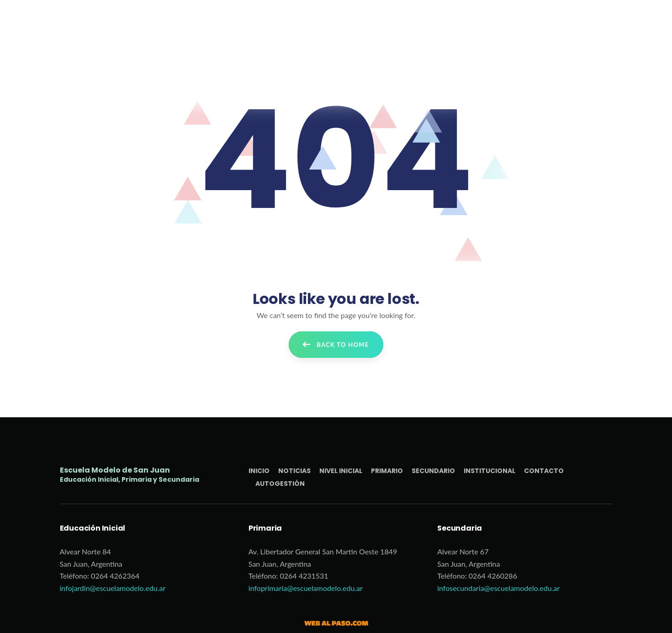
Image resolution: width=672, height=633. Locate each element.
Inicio (259, 471)
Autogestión (280, 484)
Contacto (544, 471)
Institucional (489, 471)
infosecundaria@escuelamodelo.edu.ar (498, 588)
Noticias (294, 471)
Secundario (433, 471)
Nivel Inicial (341, 471)
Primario (387, 471)
